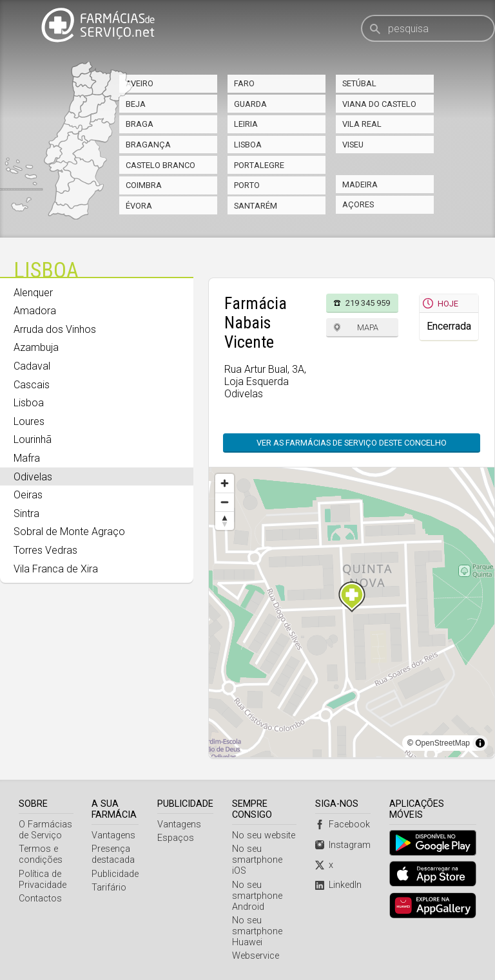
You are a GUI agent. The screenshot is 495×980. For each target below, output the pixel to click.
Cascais (32, 385)
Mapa (368, 327)
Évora (139, 206)
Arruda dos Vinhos (55, 329)
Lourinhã (33, 439)
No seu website (264, 835)
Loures (29, 421)
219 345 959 (368, 303)
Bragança (148, 145)
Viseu (353, 145)
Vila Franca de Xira (56, 569)
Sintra (26, 514)
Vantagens (113, 835)
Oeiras (28, 495)
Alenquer (33, 293)
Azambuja (36, 347)
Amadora (35, 311)
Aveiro (140, 83)
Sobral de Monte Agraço (69, 532)
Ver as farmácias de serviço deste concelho (352, 443)
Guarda (250, 104)
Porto (247, 185)
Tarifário (109, 888)
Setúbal (359, 83)
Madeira (360, 184)
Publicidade (115, 874)
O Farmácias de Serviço (45, 830)
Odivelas (33, 477)
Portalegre (259, 165)
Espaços (176, 838)
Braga (140, 124)
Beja (136, 104)
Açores (358, 204)
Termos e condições (41, 854)
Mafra (27, 458)
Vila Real (362, 124)
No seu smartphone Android (257, 896)
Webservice (256, 956)
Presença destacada (113, 854)
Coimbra (144, 185)
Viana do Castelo (379, 104)
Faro (244, 83)
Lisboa (248, 145)
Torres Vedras (45, 550)
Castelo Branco (160, 165)
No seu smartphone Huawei (257, 931)
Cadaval (32, 366)
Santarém (256, 206)
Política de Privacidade (43, 880)
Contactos (40, 899)
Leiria (246, 124)
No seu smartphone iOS (257, 860)
